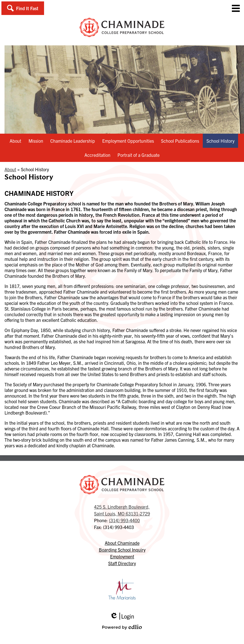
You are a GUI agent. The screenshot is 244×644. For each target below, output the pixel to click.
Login (122, 616)
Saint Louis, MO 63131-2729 (122, 510)
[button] (23, 8)
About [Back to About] (10, 169)
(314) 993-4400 (124, 520)
